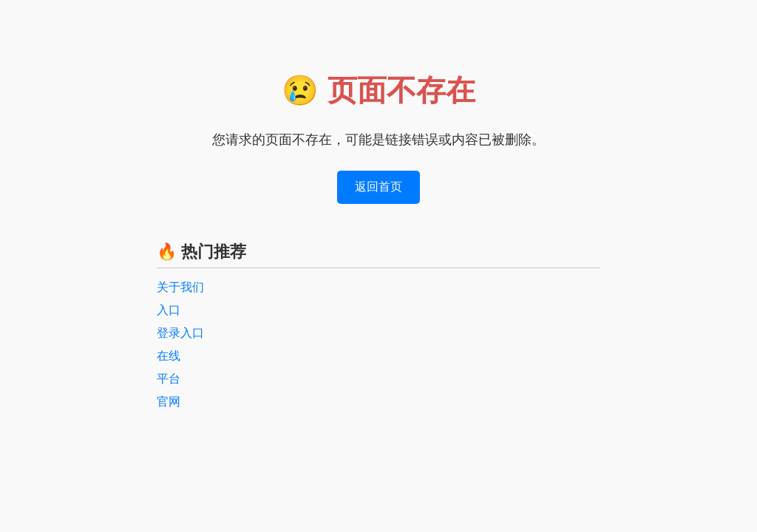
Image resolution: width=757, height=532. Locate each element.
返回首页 (378, 187)
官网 (169, 402)
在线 (169, 356)
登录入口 (180, 333)
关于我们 (180, 287)
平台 (169, 379)
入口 (169, 310)
